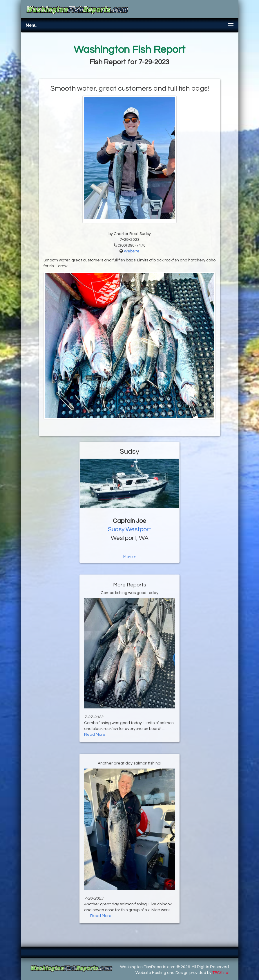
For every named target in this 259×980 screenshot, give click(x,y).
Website (132, 251)
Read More (95, 735)
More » (129, 557)
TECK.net (221, 973)
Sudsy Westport (129, 529)
